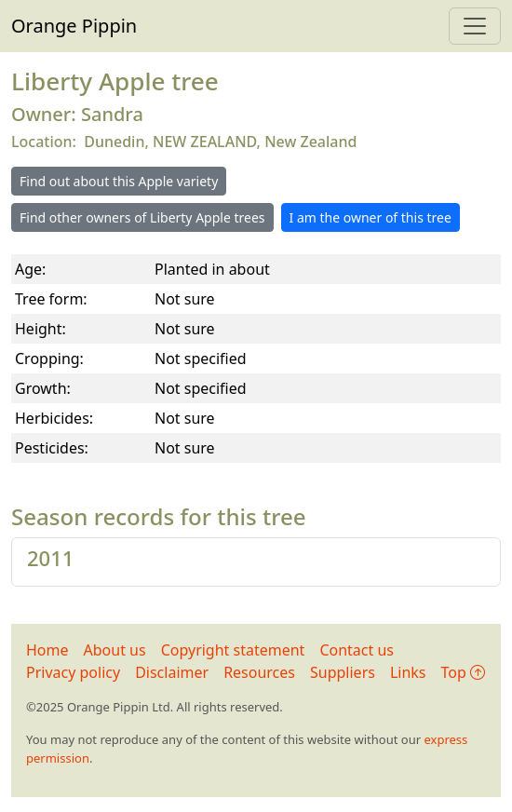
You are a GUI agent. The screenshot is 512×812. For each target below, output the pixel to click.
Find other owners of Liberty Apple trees (142, 217)
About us (115, 650)
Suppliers (343, 672)
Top (463, 672)
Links (408, 672)
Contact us (357, 650)
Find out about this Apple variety (119, 181)
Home (47, 650)
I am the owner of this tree (371, 217)
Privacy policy (73, 672)
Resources (259, 672)
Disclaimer (172, 672)
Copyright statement (233, 650)
